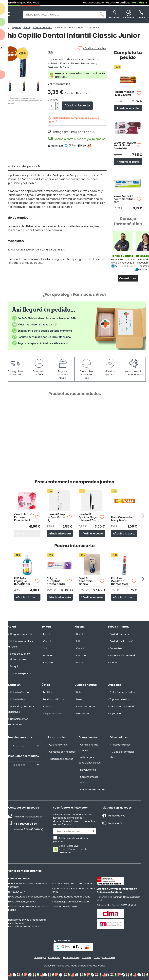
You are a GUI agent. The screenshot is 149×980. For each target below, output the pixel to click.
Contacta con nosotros (62, 752)
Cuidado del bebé (120, 634)
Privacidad (54, 958)
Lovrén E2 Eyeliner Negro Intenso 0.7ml (88, 517)
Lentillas (48, 692)
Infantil (113, 663)
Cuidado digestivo (20, 674)
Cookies (87, 958)
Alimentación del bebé (122, 656)
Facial (47, 634)
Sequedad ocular (53, 714)
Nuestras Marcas (121, 745)
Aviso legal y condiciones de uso (90, 760)
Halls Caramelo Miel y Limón (121, 519)
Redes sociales (71, 958)
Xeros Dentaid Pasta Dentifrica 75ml (124, 199)
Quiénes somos (58, 745)
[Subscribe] (93, 831)
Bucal (79, 634)
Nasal (79, 663)
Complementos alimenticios (18, 722)
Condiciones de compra (88, 748)
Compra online (88, 737)
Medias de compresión (122, 707)
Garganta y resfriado (22, 634)
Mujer (79, 699)
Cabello (48, 641)
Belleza (46, 627)
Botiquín (15, 666)
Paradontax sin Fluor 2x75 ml (124, 93)
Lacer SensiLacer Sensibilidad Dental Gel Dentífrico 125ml (125, 146)
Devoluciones (88, 770)
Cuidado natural (86, 685)
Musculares (83, 714)
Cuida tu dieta (18, 699)
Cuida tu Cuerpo (19, 692)
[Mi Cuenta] (114, 15)
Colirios (47, 707)
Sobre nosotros (57, 737)
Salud (12, 627)
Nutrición (14, 685)
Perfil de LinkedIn (124, 266)
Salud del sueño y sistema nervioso (19, 657)
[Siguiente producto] (143, 515)
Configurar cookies (105, 958)
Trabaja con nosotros (61, 759)
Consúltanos (128, 278)
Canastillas (116, 648)
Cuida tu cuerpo (85, 707)
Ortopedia (115, 685)
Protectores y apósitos (122, 692)
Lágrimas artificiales (54, 699)
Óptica (46, 685)
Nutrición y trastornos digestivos (21, 709)
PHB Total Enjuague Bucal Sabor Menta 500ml (23, 581)
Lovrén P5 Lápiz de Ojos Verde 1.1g (57, 517)
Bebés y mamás (119, 627)
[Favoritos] (129, 15)
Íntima (80, 641)
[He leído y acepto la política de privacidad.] (55, 838)
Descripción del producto (22, 166)
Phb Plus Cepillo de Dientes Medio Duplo (121, 581)
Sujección (115, 714)
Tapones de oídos (120, 699)
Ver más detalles (59, 84)
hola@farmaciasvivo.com (29, 817)
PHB (50, 52)
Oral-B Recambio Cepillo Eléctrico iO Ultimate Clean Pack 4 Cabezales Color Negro (89, 581)
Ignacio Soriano (123, 256)
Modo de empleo (16, 218)
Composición (14, 241)
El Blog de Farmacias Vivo (122, 755)
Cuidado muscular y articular (21, 644)
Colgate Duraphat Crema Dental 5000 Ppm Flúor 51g (56, 581)
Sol (45, 648)
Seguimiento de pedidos (88, 780)
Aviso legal (40, 958)
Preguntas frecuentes (93, 790)
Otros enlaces (119, 737)
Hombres (48, 656)
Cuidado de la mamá (121, 641)
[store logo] (16, 15)
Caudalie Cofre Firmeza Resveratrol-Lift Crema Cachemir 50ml (24, 518)
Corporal (48, 663)
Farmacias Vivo (117, 816)
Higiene (80, 627)
